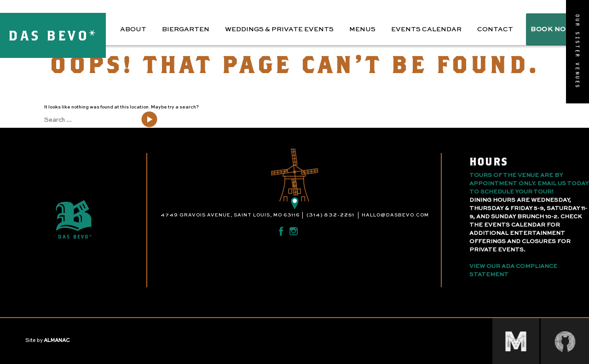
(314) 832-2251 (330, 215)
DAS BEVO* (53, 35)
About (133, 29)
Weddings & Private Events (279, 29)
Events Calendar (426, 29)
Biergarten (186, 29)
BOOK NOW (551, 29)
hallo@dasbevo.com (395, 215)
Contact (495, 29)
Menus (362, 29)
